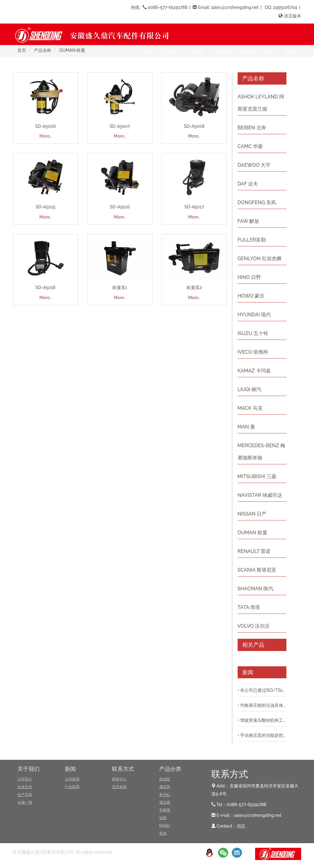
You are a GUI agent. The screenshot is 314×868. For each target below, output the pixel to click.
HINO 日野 (249, 277)
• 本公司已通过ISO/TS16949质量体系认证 (262, 690)
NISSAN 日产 (252, 514)
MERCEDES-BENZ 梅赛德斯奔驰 (261, 452)
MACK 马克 (250, 408)
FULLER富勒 (252, 240)
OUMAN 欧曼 (253, 533)
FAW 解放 (249, 221)
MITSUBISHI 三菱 (257, 476)
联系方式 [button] (293, 51)
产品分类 (170, 769)
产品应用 (222, 51)
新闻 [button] (270, 51)
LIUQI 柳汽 (250, 389)
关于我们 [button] (169, 51)
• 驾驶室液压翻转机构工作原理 (262, 720)
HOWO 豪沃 (251, 296)
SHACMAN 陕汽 (255, 589)
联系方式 (123, 769)
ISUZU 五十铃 (253, 333)
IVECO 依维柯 (253, 352)
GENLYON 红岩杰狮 (260, 259)
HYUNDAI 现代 (254, 315)
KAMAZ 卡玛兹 (254, 371)
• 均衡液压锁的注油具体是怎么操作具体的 (262, 705)
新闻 (70, 769)
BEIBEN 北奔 (252, 128)
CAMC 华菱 (250, 146)
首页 (147, 51)
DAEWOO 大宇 (254, 165)
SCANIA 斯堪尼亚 (257, 570)
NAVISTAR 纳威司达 (260, 495)
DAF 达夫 (248, 184)
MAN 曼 (246, 427)
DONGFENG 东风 (257, 202)
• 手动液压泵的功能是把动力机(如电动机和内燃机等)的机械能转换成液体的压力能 (262, 735)
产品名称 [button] (196, 51)
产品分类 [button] (248, 51)
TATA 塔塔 (249, 607)
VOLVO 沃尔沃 (254, 626)
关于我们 (29, 769)
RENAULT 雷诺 (254, 551)
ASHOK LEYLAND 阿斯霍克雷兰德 (261, 103)
